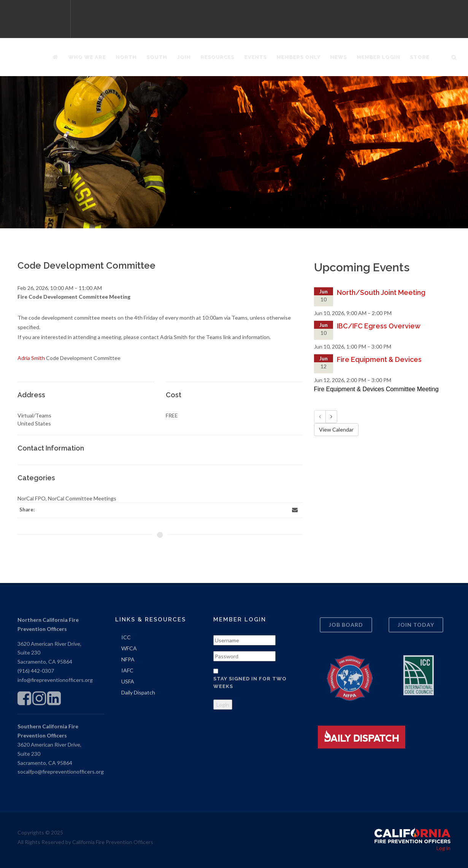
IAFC (127, 670)
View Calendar (336, 429)
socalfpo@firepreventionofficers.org (61, 772)
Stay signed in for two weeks (250, 682)
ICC (126, 637)
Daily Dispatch (138, 692)
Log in (443, 848)
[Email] (295, 510)
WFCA (129, 648)
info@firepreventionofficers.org (55, 680)
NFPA (128, 659)
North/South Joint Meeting (381, 292)
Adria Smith (31, 358)
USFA (128, 681)
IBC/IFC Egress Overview (379, 326)
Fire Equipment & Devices (379, 359)
